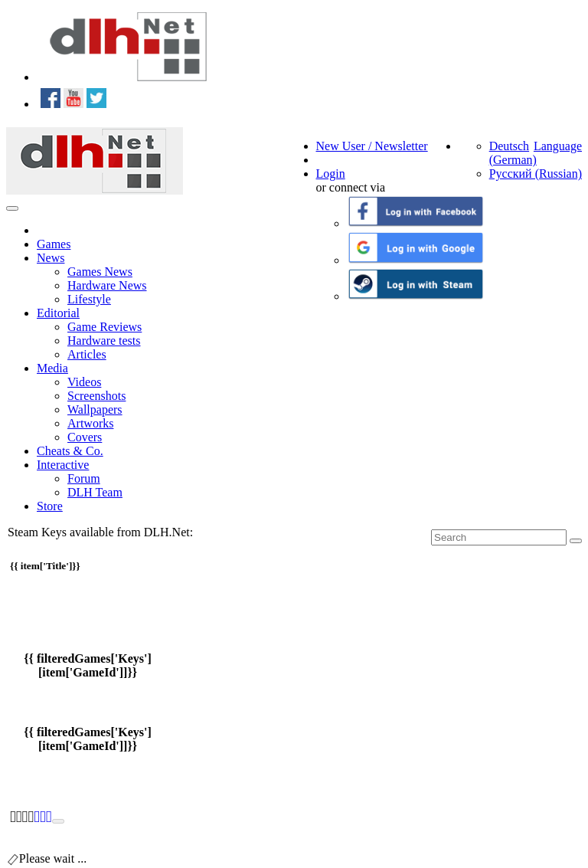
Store (50, 506)
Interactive (63, 465)
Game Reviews (105, 327)
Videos (84, 382)
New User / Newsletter (372, 146)
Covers (85, 437)
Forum (84, 478)
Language (558, 146)
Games (54, 244)
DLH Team (95, 492)
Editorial (58, 313)
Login (331, 174)
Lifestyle (89, 299)
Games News (100, 272)
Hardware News (107, 285)
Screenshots (96, 396)
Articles (87, 354)
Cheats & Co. (70, 451)
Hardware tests (104, 341)
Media (52, 368)
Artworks (90, 423)
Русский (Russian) (536, 174)
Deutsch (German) (513, 153)
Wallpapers (95, 409)
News (51, 258)
